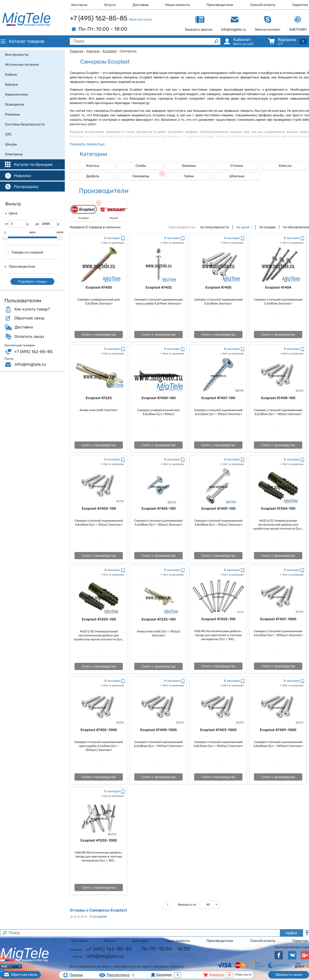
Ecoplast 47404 (278, 287)
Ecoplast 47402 (159, 287)
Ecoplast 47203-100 (99, 619)
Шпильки (237, 176)
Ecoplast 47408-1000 (158, 730)
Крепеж (93, 51)
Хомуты (285, 166)
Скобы (141, 166)
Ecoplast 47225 (99, 398)
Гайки (189, 176)
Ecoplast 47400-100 (159, 398)
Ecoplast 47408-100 (278, 398)
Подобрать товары (32, 281)
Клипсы (93, 166)
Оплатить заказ (29, 337)
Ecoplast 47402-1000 (99, 730)
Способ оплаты (263, 5)
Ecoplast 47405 (218, 287)
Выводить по (187, 905)
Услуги (110, 5)
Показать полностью (87, 144)
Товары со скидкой (24, 252)
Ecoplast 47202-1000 (99, 840)
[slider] (5, 238)
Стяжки (237, 166)
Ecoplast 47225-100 (159, 619)
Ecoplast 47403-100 (99, 509)
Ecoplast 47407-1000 (278, 619)
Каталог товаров (22, 41)
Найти (291, 933)
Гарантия (300, 5)
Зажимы (189, 166)
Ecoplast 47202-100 (218, 619)
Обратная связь (140, 19)
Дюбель (93, 176)
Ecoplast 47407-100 (218, 398)
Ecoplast (110, 51)
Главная (77, 51)
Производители (220, 5)
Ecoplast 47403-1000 (218, 730)
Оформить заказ (289, 975)
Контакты (79, 5)
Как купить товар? (32, 309)
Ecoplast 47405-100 (159, 509)
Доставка (141, 5)
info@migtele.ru (30, 364)
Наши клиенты (178, 5)
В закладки (112, 238)
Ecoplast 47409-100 (218, 509)
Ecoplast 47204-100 (278, 509)
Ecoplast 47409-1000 (278, 730)
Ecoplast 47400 (99, 287)
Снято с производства (99, 335)
